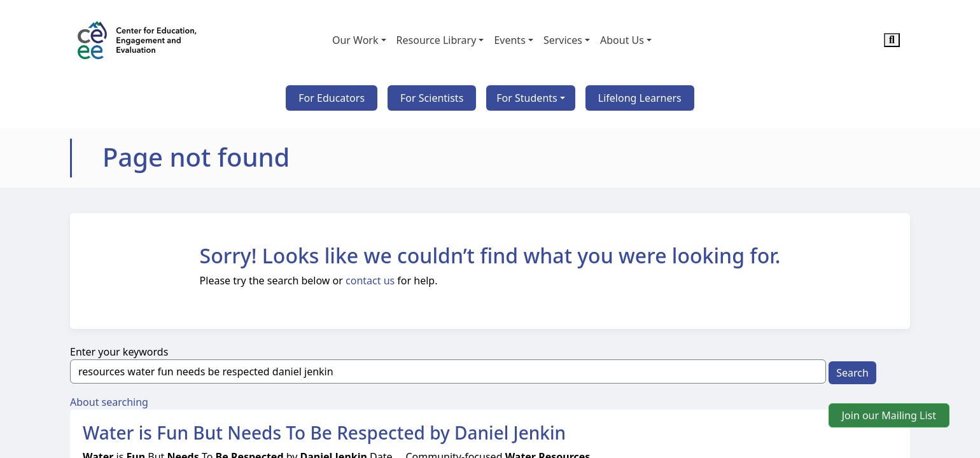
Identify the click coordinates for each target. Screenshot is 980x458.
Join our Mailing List (889, 415)
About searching (109, 402)
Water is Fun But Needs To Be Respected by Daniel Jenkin (324, 433)
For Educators (332, 98)
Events (509, 40)
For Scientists (432, 98)
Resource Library (437, 40)
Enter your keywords (119, 352)
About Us (622, 40)
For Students (527, 98)
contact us (370, 281)
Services (563, 40)
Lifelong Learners (640, 98)
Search (852, 373)
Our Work (355, 40)
